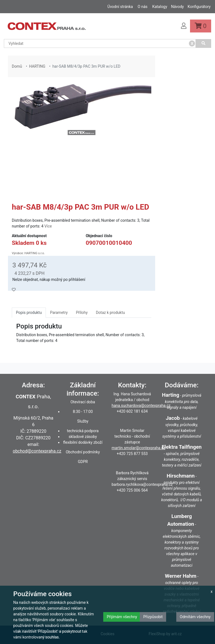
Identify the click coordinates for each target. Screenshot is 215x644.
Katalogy (160, 7)
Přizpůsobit (153, 617)
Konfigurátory (199, 7)
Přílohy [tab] (82, 313)
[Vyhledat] (203, 43)
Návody (178, 7)
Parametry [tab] (59, 313)
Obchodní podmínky (83, 452)
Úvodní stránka (120, 7)
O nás (143, 7)
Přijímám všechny (122, 617)
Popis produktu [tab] (29, 313)
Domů (17, 66)
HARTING (37, 66)
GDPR (83, 462)
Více (48, 226)
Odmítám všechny (195, 617)
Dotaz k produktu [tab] (110, 313)
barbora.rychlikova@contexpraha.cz (142, 484)
